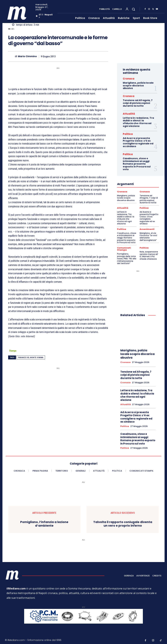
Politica (128, 134)
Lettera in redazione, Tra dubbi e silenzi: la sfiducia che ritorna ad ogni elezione (138, 122)
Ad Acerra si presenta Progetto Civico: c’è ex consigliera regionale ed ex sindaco (138, 142)
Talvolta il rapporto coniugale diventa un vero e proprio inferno (123, 523)
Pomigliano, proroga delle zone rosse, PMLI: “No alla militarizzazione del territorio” (127, 258)
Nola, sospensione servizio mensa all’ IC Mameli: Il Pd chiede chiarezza (149, 255)
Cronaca (129, 79)
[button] (133, 9)
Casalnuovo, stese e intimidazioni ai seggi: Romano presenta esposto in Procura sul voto (137, 164)
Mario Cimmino (27, 56)
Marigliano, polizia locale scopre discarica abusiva (138, 86)
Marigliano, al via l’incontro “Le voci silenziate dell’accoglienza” (148, 236)
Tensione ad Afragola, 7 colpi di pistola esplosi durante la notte (138, 103)
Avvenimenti (147, 229)
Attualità (129, 114)
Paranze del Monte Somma (31, 358)
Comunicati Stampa (124, 249)
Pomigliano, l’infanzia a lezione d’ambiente (44, 523)
